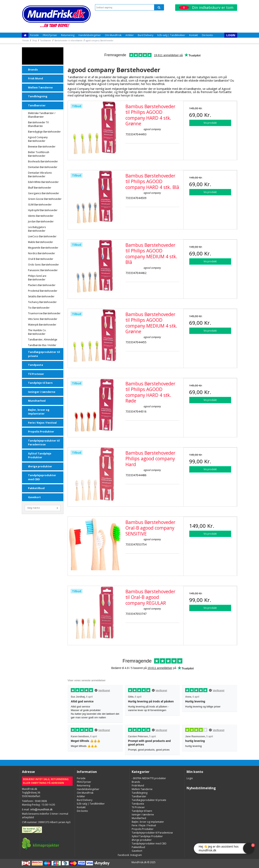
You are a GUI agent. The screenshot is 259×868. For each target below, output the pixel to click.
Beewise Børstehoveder (42, 147)
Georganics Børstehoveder (44, 193)
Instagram (136, 855)
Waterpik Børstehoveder (42, 325)
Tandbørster (37, 105)
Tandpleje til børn (40, 383)
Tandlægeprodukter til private (44, 354)
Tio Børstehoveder (39, 308)
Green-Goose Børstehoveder (45, 199)
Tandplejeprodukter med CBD (42, 477)
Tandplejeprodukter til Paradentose (44, 443)
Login (231, 35)
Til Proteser (36, 374)
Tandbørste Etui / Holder (42, 345)
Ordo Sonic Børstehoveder (43, 265)
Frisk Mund (36, 78)
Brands (33, 69)
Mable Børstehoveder (41, 242)
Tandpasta (36, 365)
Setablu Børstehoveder (41, 296)
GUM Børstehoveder (40, 205)
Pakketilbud (36, 488)
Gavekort (34, 497)
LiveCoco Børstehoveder (42, 236)
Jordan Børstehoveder (41, 221)
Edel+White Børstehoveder (43, 182)
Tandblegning (38, 96)
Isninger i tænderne (42, 392)
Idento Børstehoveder (41, 216)
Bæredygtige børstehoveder (44, 132)
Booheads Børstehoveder (43, 161)
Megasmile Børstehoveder (43, 248)
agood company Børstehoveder (38, 139)
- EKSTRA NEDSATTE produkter (43, 56)
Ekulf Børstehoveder (40, 188)
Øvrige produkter (40, 466)
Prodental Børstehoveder (43, 291)
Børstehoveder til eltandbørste (38, 124)
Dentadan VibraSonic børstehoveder (40, 175)
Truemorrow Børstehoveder (44, 313)
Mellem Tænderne (40, 87)
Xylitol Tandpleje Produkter (40, 455)
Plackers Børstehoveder (42, 285)
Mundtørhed (37, 401)
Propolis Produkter (41, 431)
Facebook (123, 855)
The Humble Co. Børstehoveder (37, 332)
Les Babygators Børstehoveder (37, 229)
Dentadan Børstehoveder (43, 167)
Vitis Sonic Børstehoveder (43, 319)
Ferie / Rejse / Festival (42, 423)
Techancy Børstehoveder (42, 302)
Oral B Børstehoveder (41, 259)
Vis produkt (210, 123)
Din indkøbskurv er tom (206, 7)
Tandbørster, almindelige (43, 340)
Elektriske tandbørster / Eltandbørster (42, 115)
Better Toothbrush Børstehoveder (39, 154)
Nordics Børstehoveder (42, 253)
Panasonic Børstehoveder (43, 270)
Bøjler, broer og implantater (39, 412)
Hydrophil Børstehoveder (43, 210)
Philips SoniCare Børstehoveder (37, 278)
